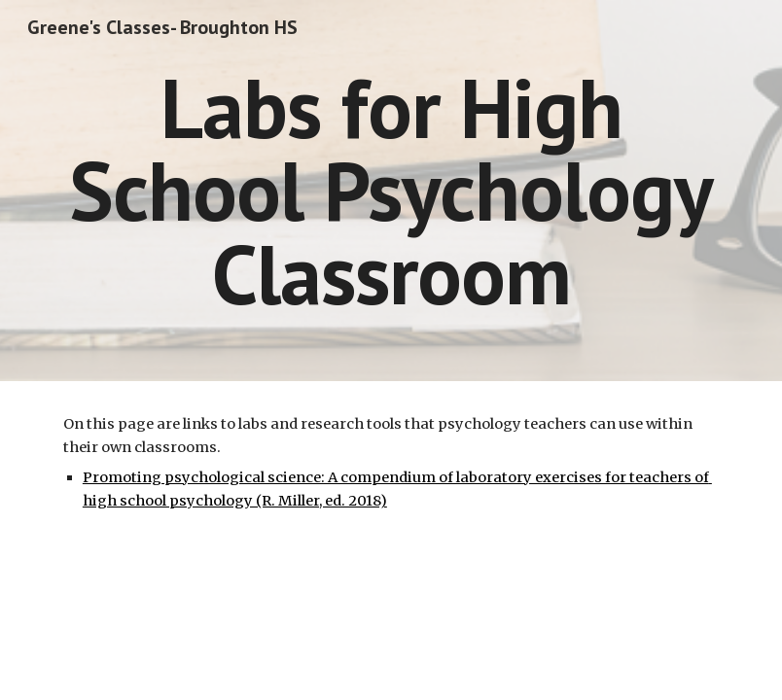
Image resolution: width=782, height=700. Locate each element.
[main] (391, 191)
